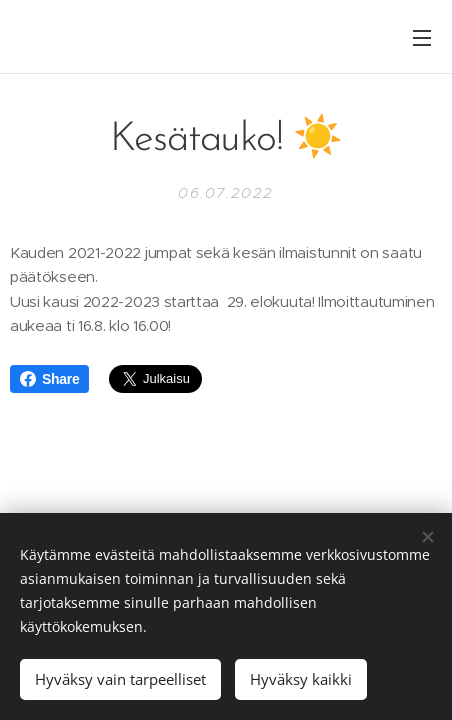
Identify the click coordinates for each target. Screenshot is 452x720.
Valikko (422, 38)
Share (49, 379)
